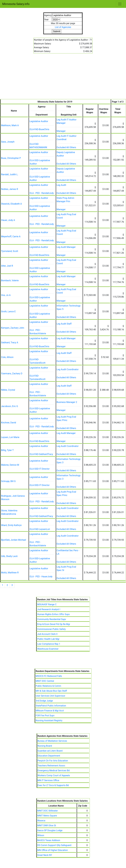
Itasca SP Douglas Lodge (50, 830)
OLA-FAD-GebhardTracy (41, 454)
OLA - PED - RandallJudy (42, 193)
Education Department (49, 756)
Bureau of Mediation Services (52, 741)
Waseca (41, 821)
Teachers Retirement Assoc (51, 766)
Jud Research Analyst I (49, 609)
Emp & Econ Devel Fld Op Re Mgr (54, 624)
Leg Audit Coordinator (68, 369)
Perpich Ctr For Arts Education (53, 761)
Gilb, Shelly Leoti (9, 556)
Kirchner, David (9, 423)
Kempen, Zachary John (13, 328)
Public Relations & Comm (48, 686)
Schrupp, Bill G (8, 481)
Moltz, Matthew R (10, 573)
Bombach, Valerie (10, 280)
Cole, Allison (7, 357)
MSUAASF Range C (47, 604)
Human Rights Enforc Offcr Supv (53, 614)
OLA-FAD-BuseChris (39, 129)
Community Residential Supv (52, 619)
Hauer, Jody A (8, 220)
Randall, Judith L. (10, 174)
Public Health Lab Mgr (48, 639)
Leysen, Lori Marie (10, 437)
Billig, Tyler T (7, 450)
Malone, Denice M (10, 465)
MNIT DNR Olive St (47, 825)
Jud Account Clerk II (47, 634)
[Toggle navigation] (120, 4)
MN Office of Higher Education (53, 850)
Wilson (41, 835)
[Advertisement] (63, 78)
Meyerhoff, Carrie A (11, 236)
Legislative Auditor (39, 121)
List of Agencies (63, 27)
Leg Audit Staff (64, 324)
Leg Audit (61, 185)
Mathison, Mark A (10, 125)
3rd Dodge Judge (44, 701)
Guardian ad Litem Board (50, 751)
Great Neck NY (45, 855)
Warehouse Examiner (48, 649)
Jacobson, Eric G (10, 406)
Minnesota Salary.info (16, 4)
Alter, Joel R (7, 266)
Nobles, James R (10, 189)
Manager (61, 131)
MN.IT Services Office (48, 780)
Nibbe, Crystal (8, 390)
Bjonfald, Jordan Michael (14, 540)
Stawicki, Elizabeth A (11, 204)
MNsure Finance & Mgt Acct (50, 711)
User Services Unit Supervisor (50, 696)
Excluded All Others (66, 147)
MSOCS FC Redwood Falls (49, 676)
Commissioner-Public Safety (51, 629)
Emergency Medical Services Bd (54, 771)
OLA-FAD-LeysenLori (40, 529)
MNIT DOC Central (45, 681)
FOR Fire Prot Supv (45, 716)
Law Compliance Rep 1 (49, 644)
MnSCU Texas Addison (49, 840)
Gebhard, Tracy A (10, 343)
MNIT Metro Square (47, 816)
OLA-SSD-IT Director (39, 469)
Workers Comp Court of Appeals (54, 775)
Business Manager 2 (67, 402)
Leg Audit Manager (66, 247)
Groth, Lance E (8, 311)
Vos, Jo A (6, 295)
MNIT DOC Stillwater (48, 811)
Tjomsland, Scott (10, 251)
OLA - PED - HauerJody (41, 577)
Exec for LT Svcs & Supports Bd (53, 785)
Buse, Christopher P (11, 158)
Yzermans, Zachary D (12, 374)
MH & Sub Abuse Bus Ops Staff (51, 691)
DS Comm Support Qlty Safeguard (54, 845)
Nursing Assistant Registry (49, 720)
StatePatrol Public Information (51, 706)
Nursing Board (45, 746)
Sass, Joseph (8, 142)
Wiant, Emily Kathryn (11, 525)
